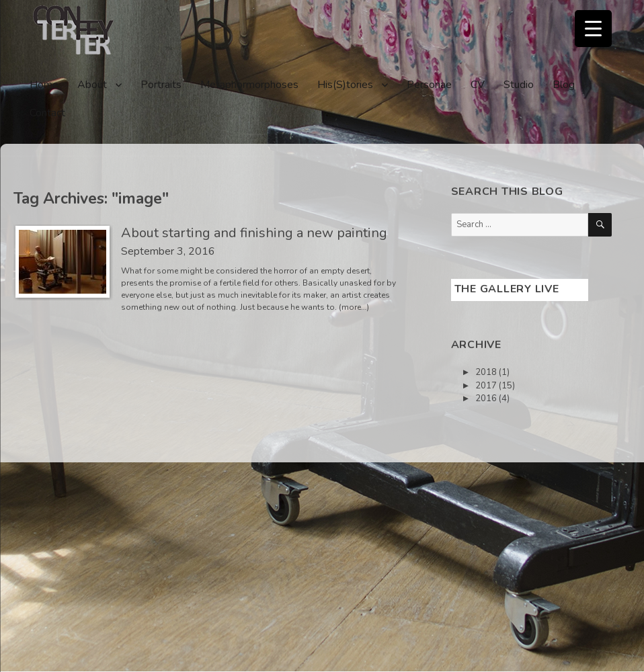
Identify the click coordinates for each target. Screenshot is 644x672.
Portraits (161, 85)
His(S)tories (345, 85)
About (92, 85)
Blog (564, 85)
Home (44, 85)
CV (478, 85)
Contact (47, 113)
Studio (519, 85)
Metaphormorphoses (249, 85)
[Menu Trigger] (593, 29)
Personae (429, 85)
